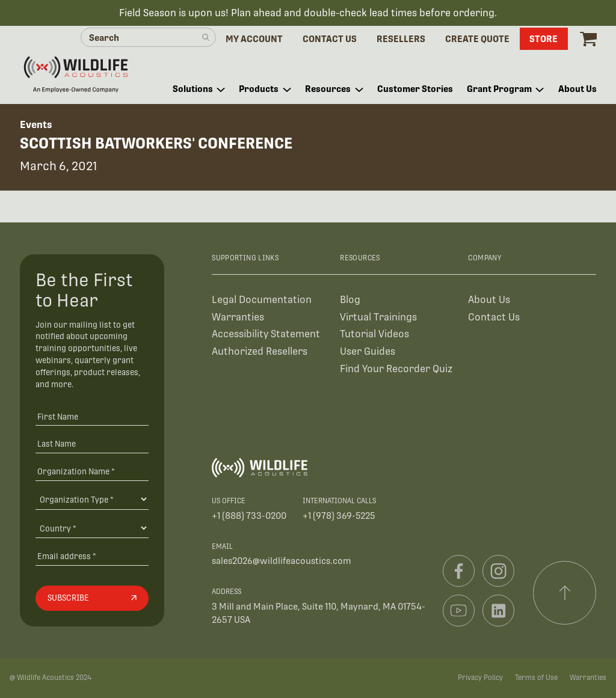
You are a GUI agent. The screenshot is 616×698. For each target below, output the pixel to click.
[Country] (92, 528)
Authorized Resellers (260, 351)
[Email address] (92, 556)
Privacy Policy (480, 678)
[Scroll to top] (565, 593)
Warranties (238, 317)
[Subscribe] (92, 598)
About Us (489, 300)
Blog (350, 300)
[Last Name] (92, 444)
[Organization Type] (92, 499)
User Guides (368, 351)
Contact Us (494, 317)
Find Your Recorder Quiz (396, 369)
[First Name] (92, 416)
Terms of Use (536, 678)
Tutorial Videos (374, 334)
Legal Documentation (262, 300)
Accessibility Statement (266, 334)
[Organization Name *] (92, 471)
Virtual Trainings (378, 317)
